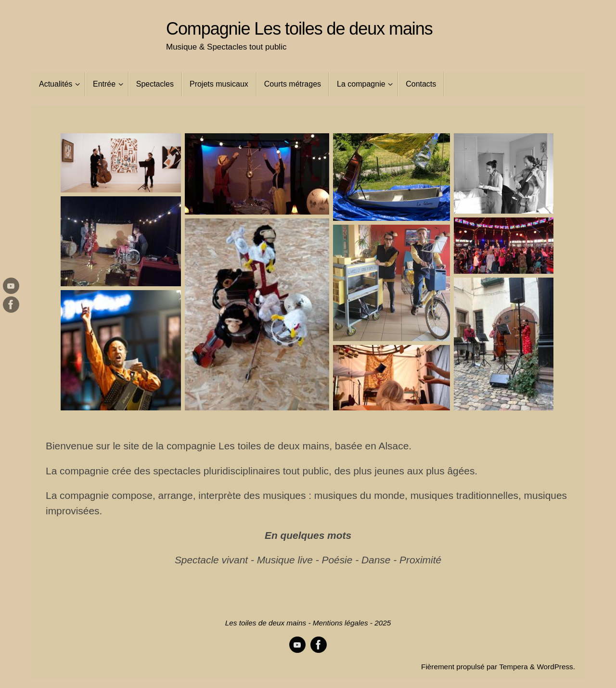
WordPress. (556, 667)
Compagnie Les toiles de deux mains (299, 29)
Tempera (513, 667)
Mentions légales (340, 623)
